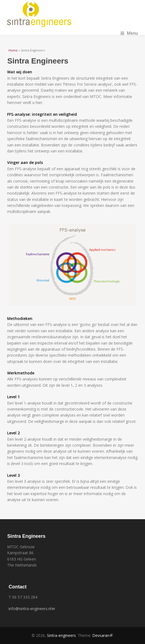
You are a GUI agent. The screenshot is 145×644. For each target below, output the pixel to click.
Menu (129, 33)
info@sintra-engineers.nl (32, 609)
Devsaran (102, 635)
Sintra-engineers (61, 635)
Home (13, 50)
